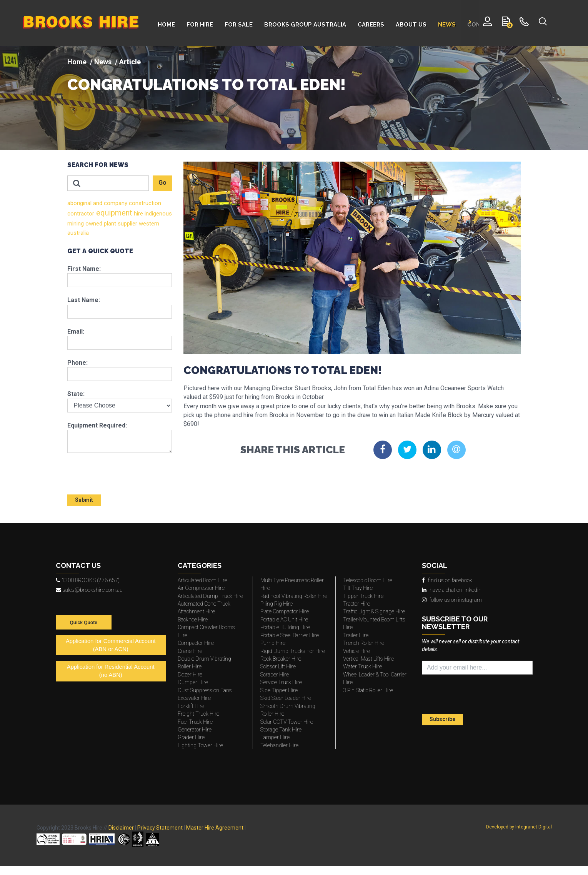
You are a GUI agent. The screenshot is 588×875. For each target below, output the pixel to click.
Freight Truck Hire (198, 714)
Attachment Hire (196, 611)
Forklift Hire (191, 706)
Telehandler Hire (279, 745)
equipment (113, 213)
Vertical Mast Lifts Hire (368, 659)
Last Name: (84, 300)
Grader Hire (191, 737)
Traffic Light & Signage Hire (374, 611)
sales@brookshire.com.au (89, 590)
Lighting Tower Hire (200, 745)
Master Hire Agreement (215, 828)
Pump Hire (273, 643)
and (97, 203)
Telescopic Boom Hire (368, 580)
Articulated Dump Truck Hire (210, 596)
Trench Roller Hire (364, 643)
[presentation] (112, 470)
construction (144, 203)
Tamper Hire (275, 737)
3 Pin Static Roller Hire (368, 690)
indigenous (157, 214)
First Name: (84, 269)
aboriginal (79, 203)
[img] (294, 98)
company (115, 203)
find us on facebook (447, 580)
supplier (127, 224)
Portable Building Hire (285, 627)
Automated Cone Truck (204, 604)
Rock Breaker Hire (281, 659)
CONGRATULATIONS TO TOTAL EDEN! (207, 85)
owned (93, 224)
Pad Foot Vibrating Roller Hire (294, 596)
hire (138, 214)
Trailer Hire (356, 635)
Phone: (77, 363)
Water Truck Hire (362, 666)
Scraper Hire (275, 675)
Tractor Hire (356, 604)
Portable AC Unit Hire (284, 620)
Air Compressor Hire (201, 588)
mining (76, 224)
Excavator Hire (194, 698)
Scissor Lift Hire (278, 666)
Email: (76, 331)
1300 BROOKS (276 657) (88, 580)
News (103, 62)
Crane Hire (190, 651)
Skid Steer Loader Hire (286, 698)
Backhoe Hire (193, 620)
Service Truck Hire (281, 682)
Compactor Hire (196, 643)
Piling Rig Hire (277, 604)
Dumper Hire (193, 682)
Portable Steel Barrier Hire (290, 635)
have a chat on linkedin (452, 590)
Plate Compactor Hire (285, 611)
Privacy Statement (160, 828)
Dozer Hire (190, 675)
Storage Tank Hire (281, 730)
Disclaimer (121, 828)
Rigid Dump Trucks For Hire (293, 651)
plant (109, 224)
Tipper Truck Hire (363, 596)
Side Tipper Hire (279, 690)
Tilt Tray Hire (358, 588)
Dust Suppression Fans (205, 690)
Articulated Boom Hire (202, 580)
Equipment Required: (97, 425)
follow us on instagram (452, 600)
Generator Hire (195, 730)
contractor (81, 214)
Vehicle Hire (356, 651)
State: (76, 394)
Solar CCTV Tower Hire (287, 722)
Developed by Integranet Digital (519, 827)
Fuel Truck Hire (195, 722)
